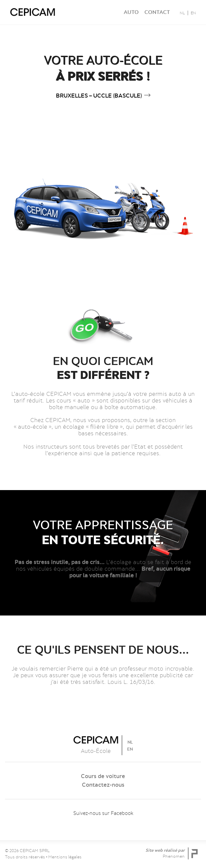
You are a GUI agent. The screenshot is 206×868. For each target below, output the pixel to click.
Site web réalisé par (165, 853)
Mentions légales (65, 857)
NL (182, 13)
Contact (157, 12)
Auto (131, 12)
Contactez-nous (103, 785)
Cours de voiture (103, 776)
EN (193, 13)
